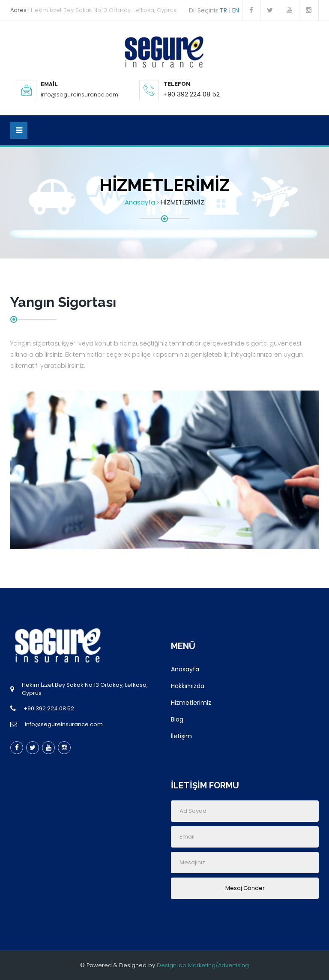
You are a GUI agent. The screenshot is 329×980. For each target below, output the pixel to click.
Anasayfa (140, 202)
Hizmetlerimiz (191, 703)
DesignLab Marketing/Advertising (203, 965)
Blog (177, 719)
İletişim (181, 736)
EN (237, 10)
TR (223, 10)
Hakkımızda (188, 686)
